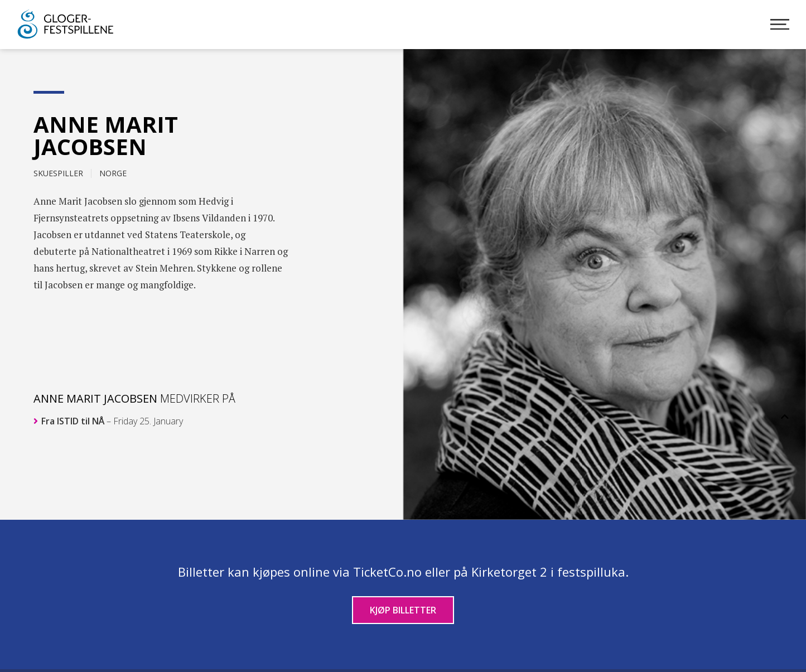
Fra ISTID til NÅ (108, 421)
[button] (785, 417)
